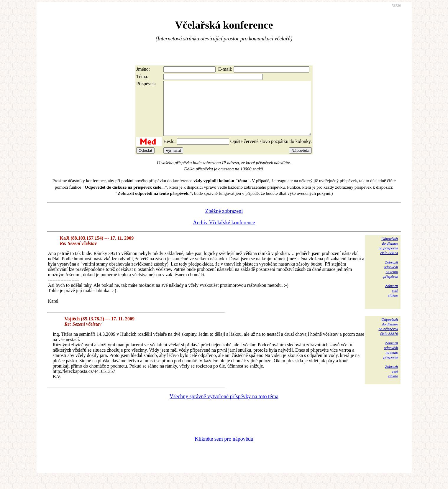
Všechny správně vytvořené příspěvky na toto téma (224, 407)
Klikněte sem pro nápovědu (224, 450)
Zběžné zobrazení (224, 222)
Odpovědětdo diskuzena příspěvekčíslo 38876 (388, 337)
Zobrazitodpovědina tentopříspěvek (391, 280)
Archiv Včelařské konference (224, 233)
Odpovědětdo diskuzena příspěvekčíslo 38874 (388, 256)
